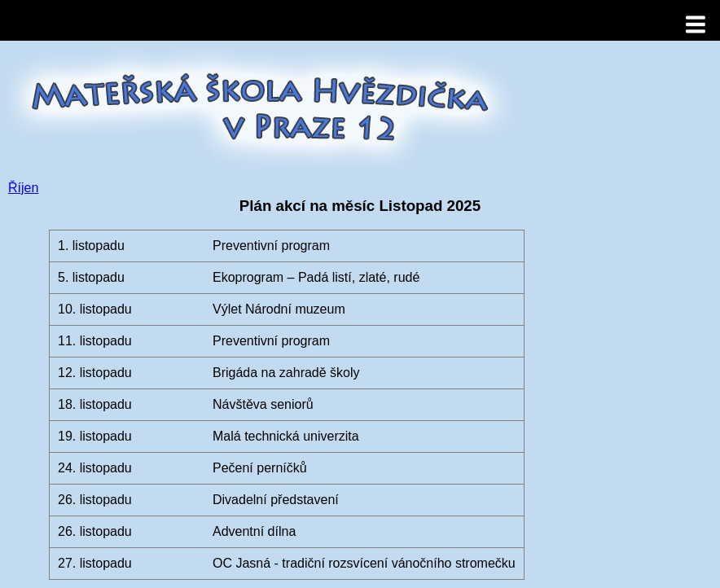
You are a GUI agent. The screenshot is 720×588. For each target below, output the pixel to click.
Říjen (23, 188)
